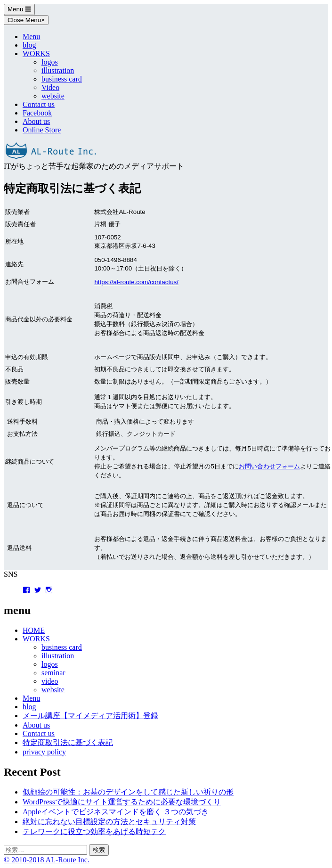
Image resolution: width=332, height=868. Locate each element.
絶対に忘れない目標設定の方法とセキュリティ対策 (109, 822)
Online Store (42, 130)
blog (29, 45)
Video (50, 87)
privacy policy (44, 752)
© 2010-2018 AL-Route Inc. (47, 860)
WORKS (36, 53)
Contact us (39, 104)
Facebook (37, 113)
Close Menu (26, 20)
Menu (19, 9)
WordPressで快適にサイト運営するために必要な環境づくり (122, 802)
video (50, 681)
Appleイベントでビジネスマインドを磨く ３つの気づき (116, 812)
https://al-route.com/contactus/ (136, 282)
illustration (58, 70)
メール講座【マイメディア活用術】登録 (90, 716)
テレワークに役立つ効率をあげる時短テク (94, 831)
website (53, 96)
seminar (53, 673)
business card (62, 79)
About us (36, 121)
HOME (34, 630)
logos (50, 62)
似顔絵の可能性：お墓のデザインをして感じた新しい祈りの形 (128, 792)
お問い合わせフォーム (269, 466)
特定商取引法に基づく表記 (68, 742)
